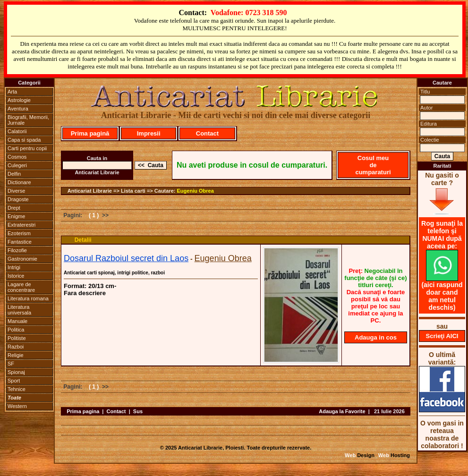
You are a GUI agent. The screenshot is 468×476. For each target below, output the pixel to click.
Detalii (83, 240)
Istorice (16, 276)
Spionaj (16, 372)
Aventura (18, 109)
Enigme (16, 216)
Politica (16, 330)
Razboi (16, 347)
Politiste (17, 338)
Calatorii (17, 131)
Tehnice (17, 389)
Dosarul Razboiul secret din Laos (126, 258)
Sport (14, 381)
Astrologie (19, 100)
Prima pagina (83, 411)
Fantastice (20, 242)
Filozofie (17, 250)
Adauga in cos (376, 337)
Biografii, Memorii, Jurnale (28, 120)
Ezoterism (19, 233)
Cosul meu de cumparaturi (373, 165)
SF (11, 364)
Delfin (14, 174)
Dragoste (18, 199)
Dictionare (19, 182)
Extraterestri (21, 225)
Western (17, 406)
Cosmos (17, 157)
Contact (207, 133)
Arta (12, 92)
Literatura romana (28, 298)
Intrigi (14, 267)
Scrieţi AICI (442, 336)
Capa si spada (24, 140)
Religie (16, 355)
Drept (14, 208)
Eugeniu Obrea (196, 191)
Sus (138, 411)
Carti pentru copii (27, 148)
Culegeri (17, 165)
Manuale (17, 321)
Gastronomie (22, 259)
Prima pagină (90, 133)
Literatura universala (19, 310)
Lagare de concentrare (21, 287)
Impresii (149, 133)
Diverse (16, 191)
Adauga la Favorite (342, 411)
